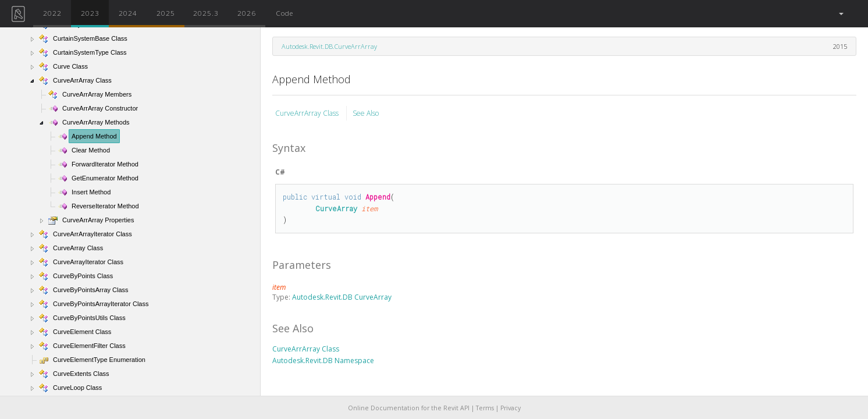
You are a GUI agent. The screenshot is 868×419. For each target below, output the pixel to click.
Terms (485, 408)
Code (284, 13)
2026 (247, 13)
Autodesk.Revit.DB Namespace (323, 361)
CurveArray (336, 208)
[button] (840, 14)
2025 (166, 13)
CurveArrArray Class (308, 113)
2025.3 (206, 13)
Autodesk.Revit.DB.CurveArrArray (329, 46)
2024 (128, 13)
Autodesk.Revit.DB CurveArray (342, 297)
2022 (52, 13)
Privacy (511, 408)
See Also (366, 113)
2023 (90, 13)
